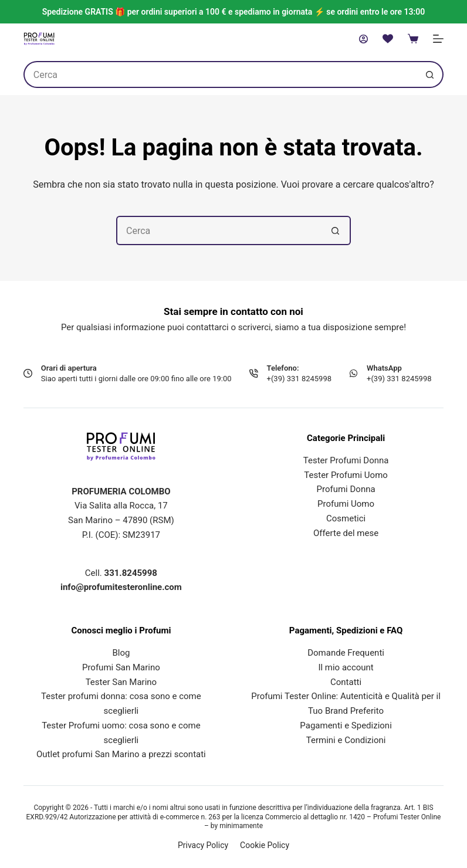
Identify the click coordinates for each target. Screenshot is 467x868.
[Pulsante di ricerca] (430, 74)
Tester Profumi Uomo (346, 475)
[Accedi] (363, 39)
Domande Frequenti (346, 653)
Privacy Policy (203, 845)
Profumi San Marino (121, 667)
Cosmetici (346, 518)
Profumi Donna (346, 489)
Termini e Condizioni (346, 740)
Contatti (346, 682)
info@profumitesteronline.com (121, 587)
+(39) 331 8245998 (299, 379)
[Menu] (438, 39)
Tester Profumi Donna (346, 460)
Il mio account (346, 667)
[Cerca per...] (220, 74)
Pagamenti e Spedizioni (346, 725)
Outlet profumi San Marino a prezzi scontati (121, 754)
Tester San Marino (121, 682)
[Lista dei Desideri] (388, 39)
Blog (121, 653)
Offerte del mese (346, 533)
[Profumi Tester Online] (39, 39)
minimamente (241, 826)
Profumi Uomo (346, 504)
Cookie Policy (265, 845)
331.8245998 (131, 573)
